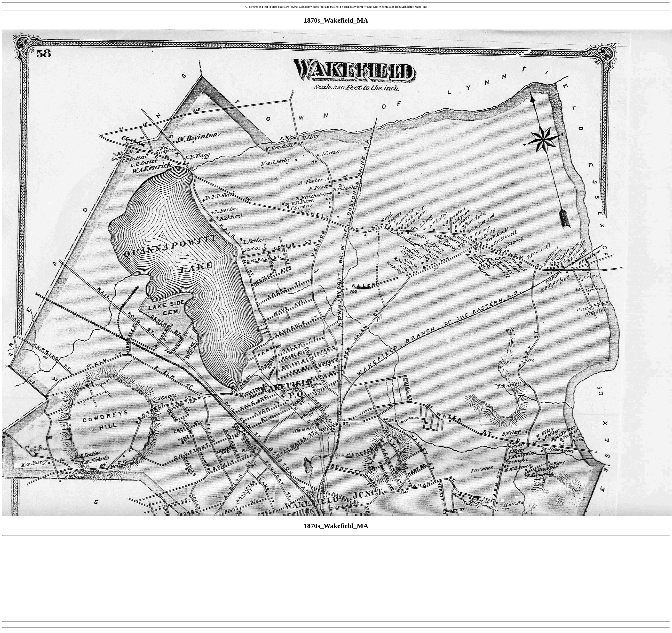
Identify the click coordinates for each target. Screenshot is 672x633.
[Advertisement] (336, 579)
